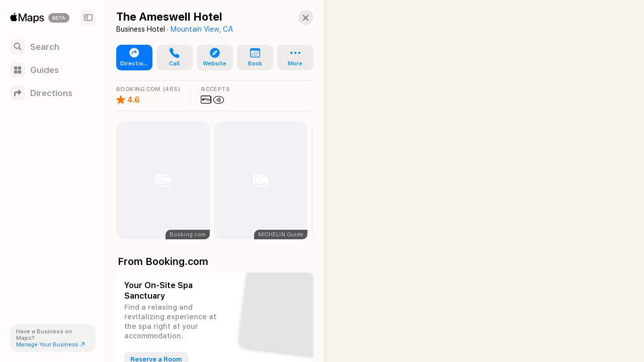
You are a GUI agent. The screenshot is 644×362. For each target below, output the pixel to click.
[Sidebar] (88, 18)
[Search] (53, 47)
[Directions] (53, 93)
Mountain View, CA (202, 29)
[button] (300, 18)
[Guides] (53, 70)
